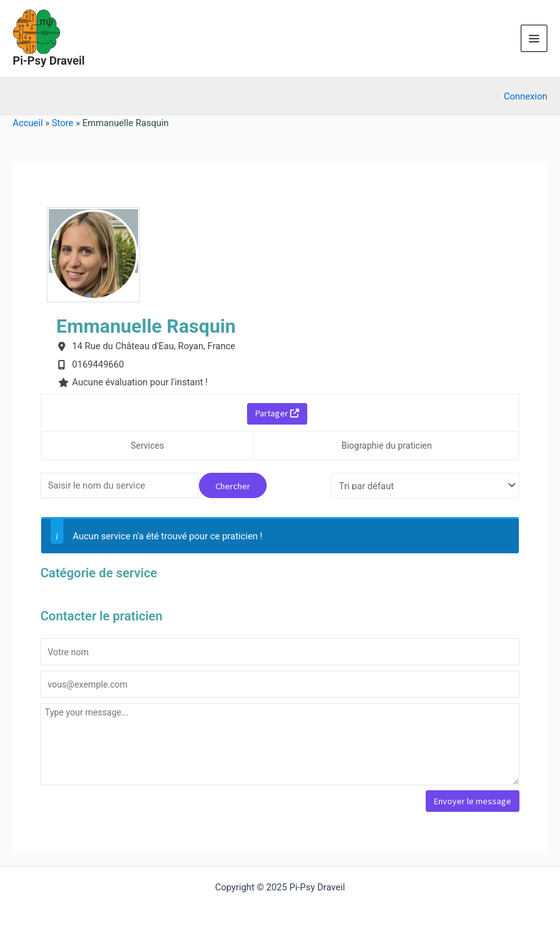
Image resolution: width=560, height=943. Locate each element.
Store (63, 123)
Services (147, 446)
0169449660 (98, 364)
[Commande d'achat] (425, 485)
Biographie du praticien (387, 446)
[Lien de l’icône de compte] (525, 96)
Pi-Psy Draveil (49, 61)
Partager (277, 413)
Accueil (28, 123)
